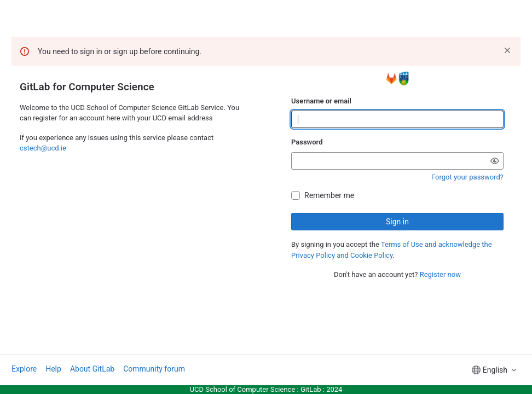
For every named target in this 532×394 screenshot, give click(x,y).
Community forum (154, 369)
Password (307, 142)
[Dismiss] (507, 50)
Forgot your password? (467, 177)
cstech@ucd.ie (43, 148)
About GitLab (92, 369)
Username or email (321, 101)
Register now (440, 274)
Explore (24, 369)
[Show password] (495, 161)
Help (53, 369)
